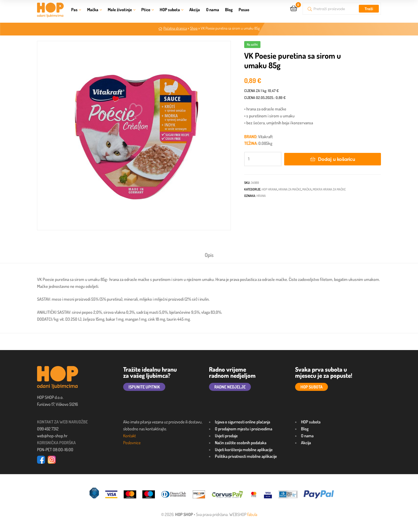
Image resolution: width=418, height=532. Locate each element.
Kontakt (130, 436)
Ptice (146, 10)
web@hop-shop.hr (52, 436)
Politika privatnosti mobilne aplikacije (246, 456)
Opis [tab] (209, 255)
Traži (369, 9)
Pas (74, 10)
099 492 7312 (48, 429)
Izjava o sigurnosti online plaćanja (242, 422)
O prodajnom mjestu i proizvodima (244, 429)
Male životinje (120, 10)
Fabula (252, 514)
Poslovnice (132, 443)
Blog (229, 10)
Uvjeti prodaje (226, 436)
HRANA (261, 196)
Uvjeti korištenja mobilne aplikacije (244, 450)
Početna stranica (175, 28)
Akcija (195, 10)
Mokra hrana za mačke (329, 189)
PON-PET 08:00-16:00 (55, 450)
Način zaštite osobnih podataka (241, 443)
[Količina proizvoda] (263, 159)
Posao (244, 10)
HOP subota (170, 10)
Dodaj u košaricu (337, 159)
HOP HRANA (270, 189)
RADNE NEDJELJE (230, 387)
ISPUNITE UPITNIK (144, 387)
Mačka (93, 10)
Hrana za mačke (290, 189)
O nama (213, 10)
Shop (194, 28)
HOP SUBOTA (312, 387)
